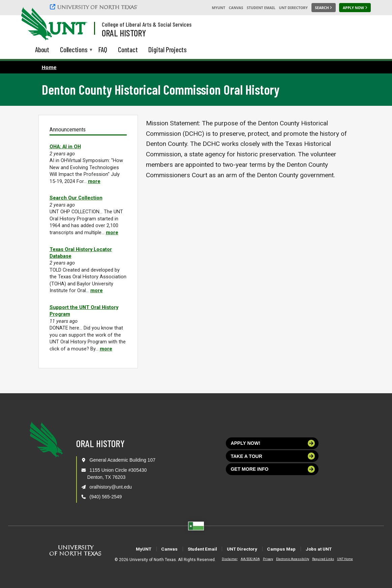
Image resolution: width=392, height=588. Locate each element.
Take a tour (273, 456)
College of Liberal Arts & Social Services (147, 24)
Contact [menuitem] (128, 49)
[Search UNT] (324, 8)
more (94, 181)
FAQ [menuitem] (103, 49)
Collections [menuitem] (74, 50)
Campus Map (293, 549)
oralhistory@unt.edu (111, 487)
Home (49, 67)
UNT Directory (293, 8)
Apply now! (273, 443)
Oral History (124, 33)
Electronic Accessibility (287, 559)
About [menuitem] (42, 49)
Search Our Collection (76, 198)
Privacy (262, 559)
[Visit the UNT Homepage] (77, 24)
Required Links (317, 559)
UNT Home (339, 559)
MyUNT (218, 8)
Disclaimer (224, 559)
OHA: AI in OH (65, 147)
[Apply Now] (355, 8)
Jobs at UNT (340, 549)
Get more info (273, 469)
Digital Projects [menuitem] (168, 49)
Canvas (236, 8)
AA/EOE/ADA (245, 559)
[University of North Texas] (95, 7)
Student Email (261, 8)
